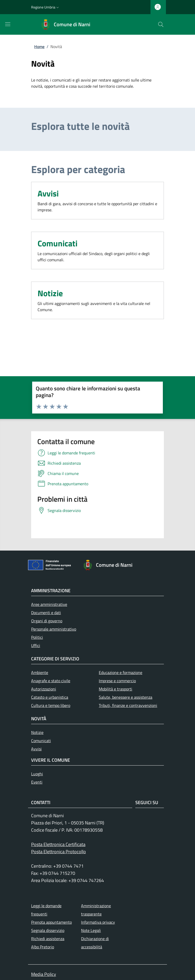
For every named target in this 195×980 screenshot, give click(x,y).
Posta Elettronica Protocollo (59, 852)
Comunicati (57, 243)
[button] (46, 7)
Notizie (50, 293)
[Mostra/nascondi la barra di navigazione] (8, 24)
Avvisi (48, 193)
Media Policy (44, 974)
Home (39, 47)
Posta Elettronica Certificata (58, 844)
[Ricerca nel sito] (161, 24)
